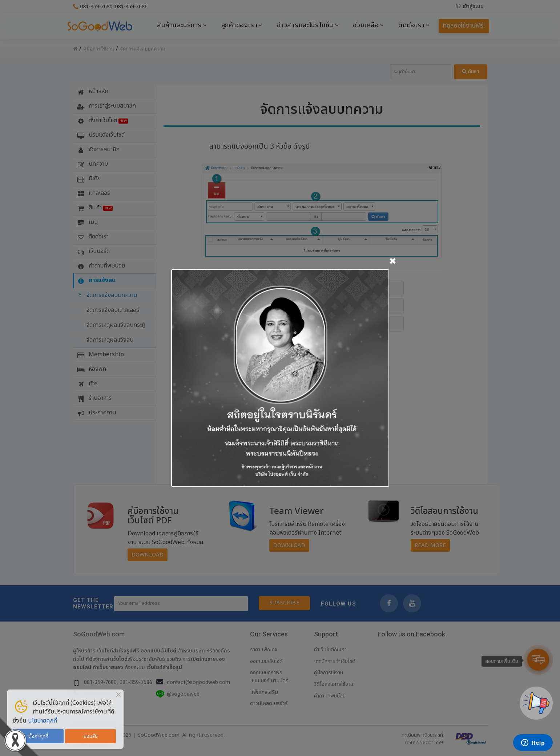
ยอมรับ (91, 736)
